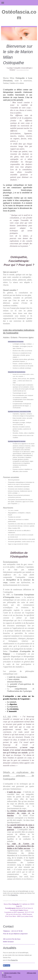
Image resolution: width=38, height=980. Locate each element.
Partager (7, 965)
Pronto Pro (14, 895)
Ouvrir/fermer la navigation (19, 3)
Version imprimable (9, 973)
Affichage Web (31, 973)
